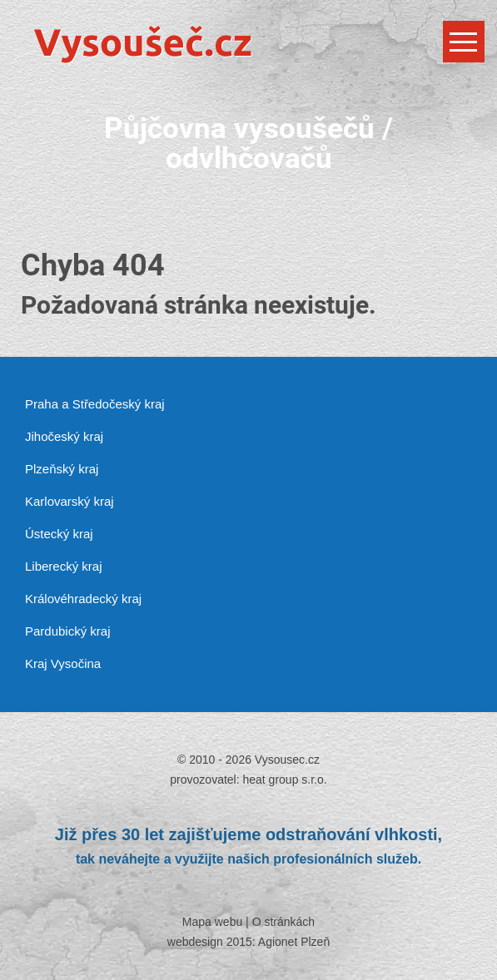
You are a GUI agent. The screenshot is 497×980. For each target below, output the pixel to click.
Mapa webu (212, 922)
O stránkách (283, 922)
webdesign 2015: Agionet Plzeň (248, 942)
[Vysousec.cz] (248, 44)
